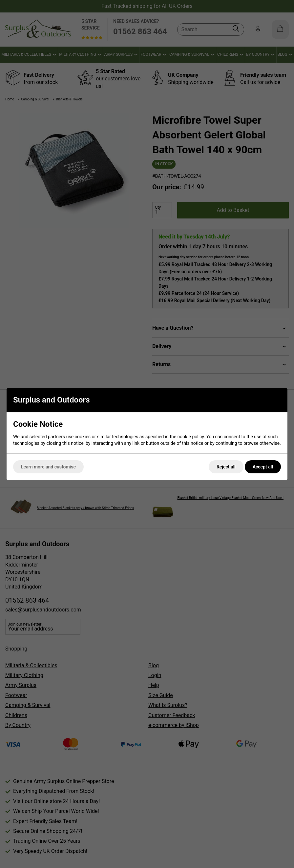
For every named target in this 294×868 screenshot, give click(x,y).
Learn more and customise (48, 467)
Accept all (263, 467)
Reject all (226, 467)
